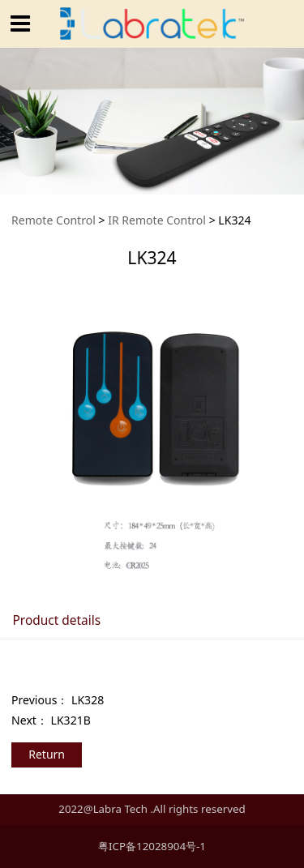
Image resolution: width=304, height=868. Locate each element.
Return (47, 754)
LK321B (71, 720)
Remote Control (54, 220)
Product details (56, 620)
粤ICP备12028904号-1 (152, 846)
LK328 (88, 700)
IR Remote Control (157, 220)
